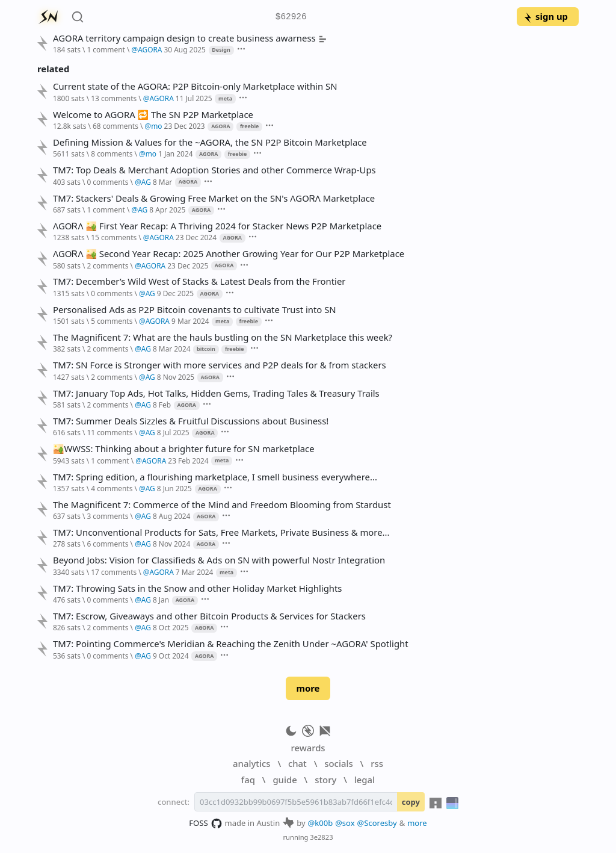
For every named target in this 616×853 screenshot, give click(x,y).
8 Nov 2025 (176, 377)
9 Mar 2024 (190, 321)
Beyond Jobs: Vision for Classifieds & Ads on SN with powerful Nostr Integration (219, 560)
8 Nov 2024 (171, 544)
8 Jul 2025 (173, 432)
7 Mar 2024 (195, 572)
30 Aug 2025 (185, 49)
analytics (251, 763)
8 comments (112, 154)
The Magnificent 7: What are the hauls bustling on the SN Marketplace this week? (223, 337)
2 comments (107, 265)
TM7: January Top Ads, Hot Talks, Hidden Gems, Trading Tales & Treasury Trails (216, 393)
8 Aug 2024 (171, 516)
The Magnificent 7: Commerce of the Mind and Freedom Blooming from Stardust (222, 505)
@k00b (321, 823)
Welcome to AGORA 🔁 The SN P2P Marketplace (153, 115)
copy (411, 802)
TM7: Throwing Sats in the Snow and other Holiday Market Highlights (198, 588)
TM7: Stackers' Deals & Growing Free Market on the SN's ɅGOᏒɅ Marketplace (214, 198)
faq (248, 780)
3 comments (107, 516)
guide (285, 780)
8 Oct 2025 (171, 627)
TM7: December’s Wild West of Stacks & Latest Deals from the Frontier (199, 281)
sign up (545, 16)
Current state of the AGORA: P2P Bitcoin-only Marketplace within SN (195, 86)
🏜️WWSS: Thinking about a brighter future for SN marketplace (184, 449)
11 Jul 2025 (194, 98)
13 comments (114, 98)
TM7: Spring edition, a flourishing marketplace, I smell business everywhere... (215, 477)
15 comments (114, 237)
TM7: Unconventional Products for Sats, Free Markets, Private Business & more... (221, 532)
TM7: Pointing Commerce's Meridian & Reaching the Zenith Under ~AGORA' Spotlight (231, 644)
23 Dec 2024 (196, 237)
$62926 (291, 17)
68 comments (115, 126)
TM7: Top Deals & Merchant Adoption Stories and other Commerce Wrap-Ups (214, 170)
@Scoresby (377, 823)
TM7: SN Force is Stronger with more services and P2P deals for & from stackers (220, 365)
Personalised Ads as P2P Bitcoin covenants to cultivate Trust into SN (195, 310)
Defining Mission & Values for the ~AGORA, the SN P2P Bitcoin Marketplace (210, 142)
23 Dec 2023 (185, 126)
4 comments (112, 488)
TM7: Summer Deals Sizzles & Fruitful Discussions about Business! (191, 421)
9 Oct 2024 (171, 656)
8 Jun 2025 (174, 488)
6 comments (107, 544)
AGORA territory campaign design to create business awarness (190, 38)
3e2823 (321, 837)
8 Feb (162, 405)
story (325, 780)
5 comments (112, 321)
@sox (345, 823)
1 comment (106, 49)
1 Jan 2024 (175, 154)
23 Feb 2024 (188, 461)
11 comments (109, 432)
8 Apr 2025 (167, 209)
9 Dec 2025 (175, 293)
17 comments (114, 572)
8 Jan (161, 600)
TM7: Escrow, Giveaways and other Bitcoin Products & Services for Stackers (209, 616)
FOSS (205, 824)
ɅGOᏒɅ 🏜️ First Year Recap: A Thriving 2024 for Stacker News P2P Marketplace (217, 226)
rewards (308, 748)
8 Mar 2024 (172, 349)
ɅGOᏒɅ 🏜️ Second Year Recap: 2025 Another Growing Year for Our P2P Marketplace (229, 254)
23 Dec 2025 (188, 265)
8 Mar (162, 182)
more (308, 688)
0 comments (107, 182)
